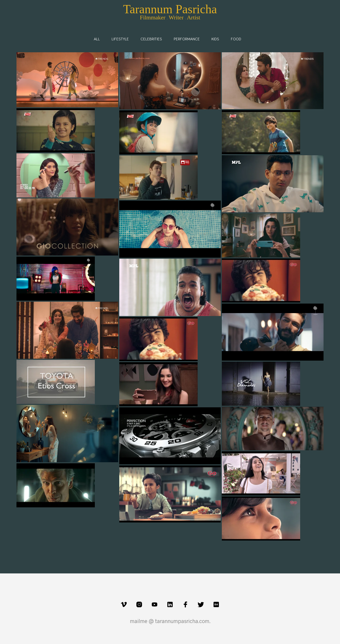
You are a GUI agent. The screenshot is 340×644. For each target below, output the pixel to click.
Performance (187, 39)
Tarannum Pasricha (170, 9)
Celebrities (151, 39)
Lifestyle (120, 39)
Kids (215, 39)
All (97, 39)
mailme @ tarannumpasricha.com (170, 621)
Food (236, 39)
